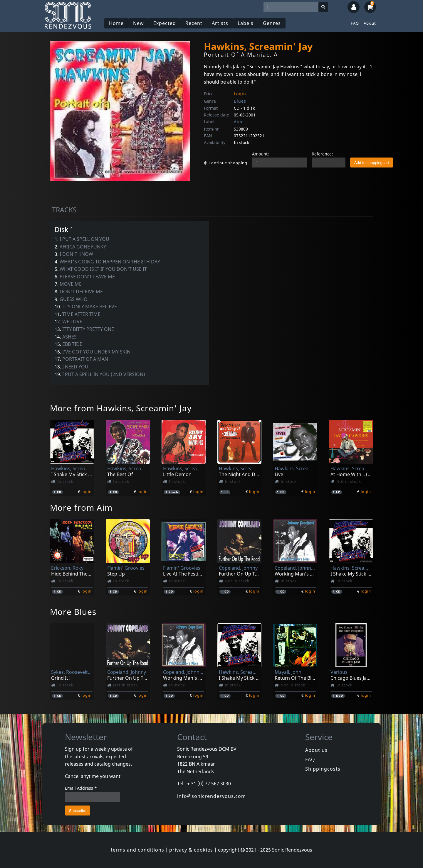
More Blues (73, 612)
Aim (238, 122)
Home (116, 23)
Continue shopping (226, 163)
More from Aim (81, 507)
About (370, 23)
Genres (272, 23)
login (87, 492)
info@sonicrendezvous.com (211, 796)
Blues (240, 101)
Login (240, 94)
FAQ (355, 23)
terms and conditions (137, 850)
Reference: (322, 154)
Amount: (260, 154)
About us (316, 750)
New (139, 23)
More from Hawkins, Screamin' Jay (121, 408)
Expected (165, 23)
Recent (194, 23)
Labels (246, 23)
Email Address (81, 788)
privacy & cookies (191, 850)
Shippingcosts (323, 769)
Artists (220, 23)
